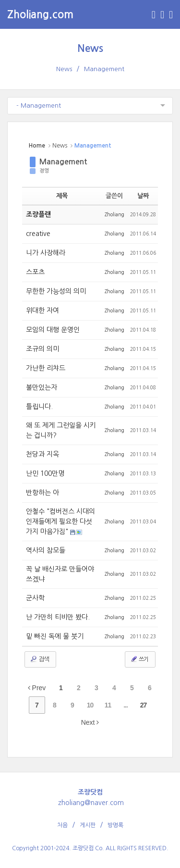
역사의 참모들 (46, 550)
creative (38, 234)
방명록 (115, 825)
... (126, 705)
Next (90, 722)
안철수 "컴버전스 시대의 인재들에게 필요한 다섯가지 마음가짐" (60, 521)
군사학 (35, 598)
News (90, 48)
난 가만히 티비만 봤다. (58, 617)
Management (104, 69)
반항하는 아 (42, 493)
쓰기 (139, 659)
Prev (37, 688)
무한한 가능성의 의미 (56, 291)
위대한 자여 (42, 310)
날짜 (143, 196)
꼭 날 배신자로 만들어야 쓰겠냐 (60, 574)
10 (90, 705)
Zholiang (114, 214)
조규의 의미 (42, 349)
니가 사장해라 (46, 253)
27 (144, 705)
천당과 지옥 (42, 454)
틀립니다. (39, 407)
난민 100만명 (45, 473)
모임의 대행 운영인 (53, 330)
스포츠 (35, 272)
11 (108, 705)
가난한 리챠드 (46, 368)
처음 (62, 825)
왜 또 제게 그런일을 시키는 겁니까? (61, 430)
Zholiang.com (40, 14)
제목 (62, 196)
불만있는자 (42, 387)
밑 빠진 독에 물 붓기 (55, 636)
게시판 (88, 825)
